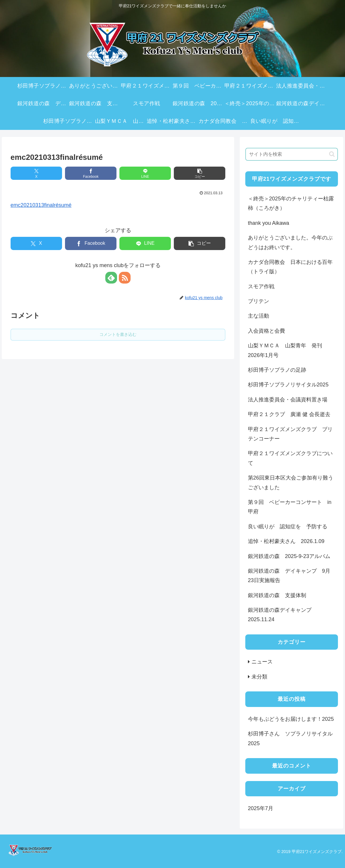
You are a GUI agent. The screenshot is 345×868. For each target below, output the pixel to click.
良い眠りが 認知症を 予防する (288, 527)
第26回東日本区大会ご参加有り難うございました (291, 482)
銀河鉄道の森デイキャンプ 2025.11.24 (282, 615)
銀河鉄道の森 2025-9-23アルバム (289, 556)
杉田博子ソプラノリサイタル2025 (288, 385)
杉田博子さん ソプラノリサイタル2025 (290, 738)
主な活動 (259, 316)
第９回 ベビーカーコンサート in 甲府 (292, 507)
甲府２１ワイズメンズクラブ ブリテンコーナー (290, 434)
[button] (200, 173)
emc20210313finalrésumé (41, 205)
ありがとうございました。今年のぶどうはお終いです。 (290, 242)
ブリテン (259, 301)
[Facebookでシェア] (91, 173)
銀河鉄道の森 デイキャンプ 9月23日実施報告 (289, 576)
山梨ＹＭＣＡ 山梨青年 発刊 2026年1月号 (288, 350)
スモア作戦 (261, 286)
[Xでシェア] (36, 173)
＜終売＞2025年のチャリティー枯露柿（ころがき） (291, 203)
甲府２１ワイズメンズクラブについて (290, 458)
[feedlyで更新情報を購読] (111, 278)
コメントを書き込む (118, 334)
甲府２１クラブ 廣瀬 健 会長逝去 (289, 414)
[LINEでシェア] (145, 173)
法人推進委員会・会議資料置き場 (288, 400)
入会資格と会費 (266, 331)
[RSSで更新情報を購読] (125, 278)
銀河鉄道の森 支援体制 (277, 595)
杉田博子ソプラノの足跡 (277, 370)
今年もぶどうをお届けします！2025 (291, 719)
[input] (292, 154)
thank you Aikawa (269, 223)
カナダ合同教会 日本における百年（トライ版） (290, 267)
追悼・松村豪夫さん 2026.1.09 (286, 541)
